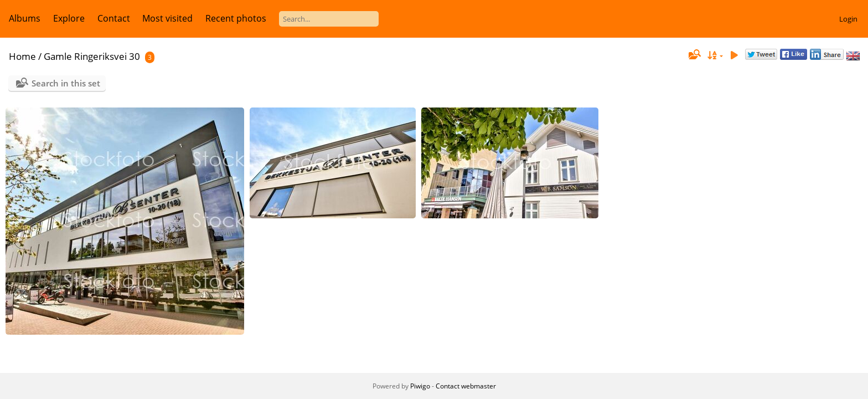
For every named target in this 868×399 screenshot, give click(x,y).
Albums (25, 18)
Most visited (167, 18)
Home (22, 56)
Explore (69, 18)
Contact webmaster (466, 386)
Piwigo (420, 386)
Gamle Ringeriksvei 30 (92, 56)
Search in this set (66, 83)
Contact (114, 18)
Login (848, 19)
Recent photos (236, 18)
